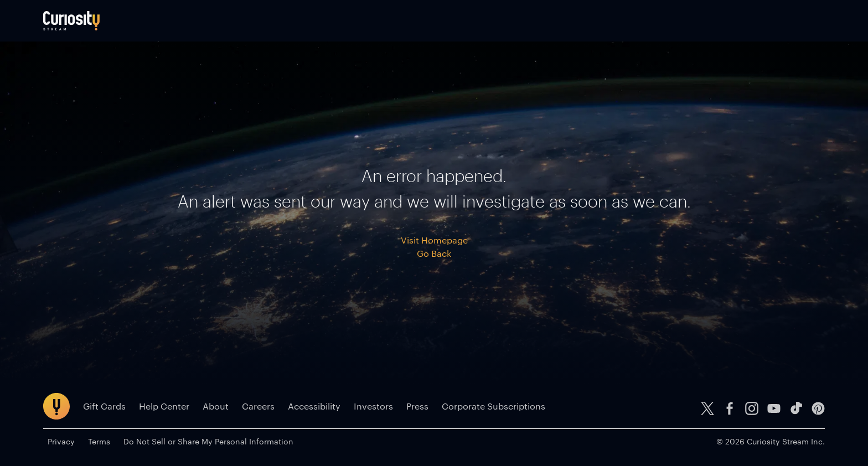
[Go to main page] (71, 21)
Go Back (434, 253)
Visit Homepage (434, 240)
